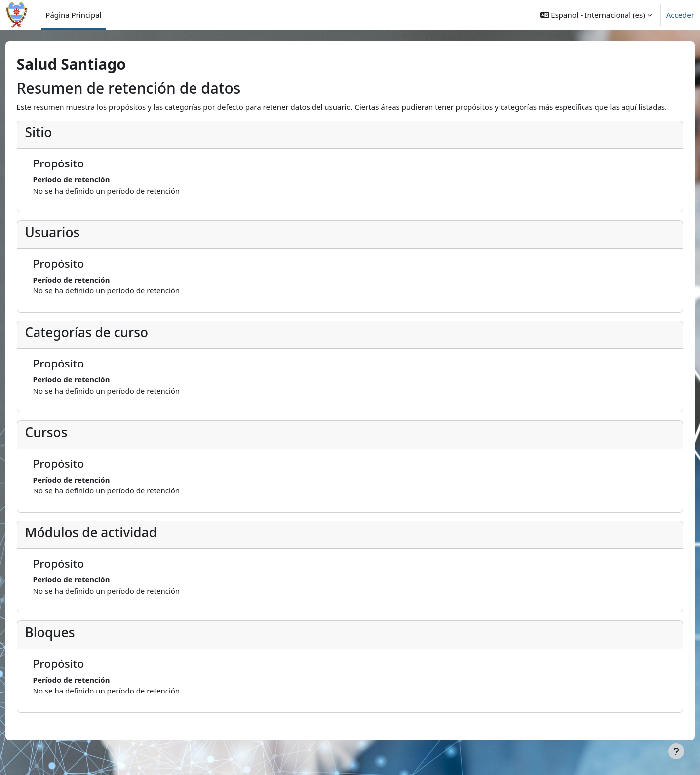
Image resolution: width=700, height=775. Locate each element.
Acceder (680, 15)
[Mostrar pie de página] (676, 751)
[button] (596, 15)
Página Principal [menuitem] (73, 15)
